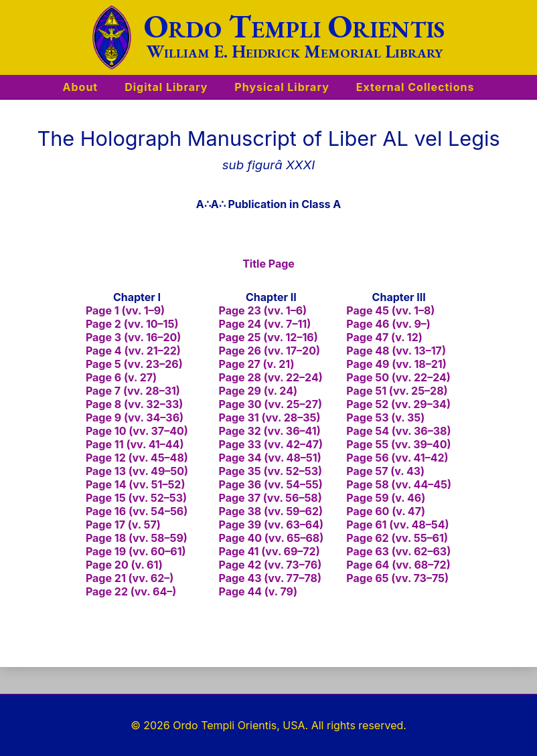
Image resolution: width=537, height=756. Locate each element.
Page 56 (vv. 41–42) (397, 458)
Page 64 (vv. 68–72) (398, 565)
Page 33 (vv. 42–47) (271, 444)
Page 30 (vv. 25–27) (271, 404)
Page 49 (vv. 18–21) (396, 364)
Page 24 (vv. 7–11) (265, 324)
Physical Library (282, 87)
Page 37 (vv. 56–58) (271, 498)
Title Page (268, 264)
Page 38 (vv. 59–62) (271, 511)
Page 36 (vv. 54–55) (271, 484)
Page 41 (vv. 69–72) (270, 551)
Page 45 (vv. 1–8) (390, 310)
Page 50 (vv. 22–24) (398, 377)
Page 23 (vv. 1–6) (263, 310)
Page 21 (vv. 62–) (130, 578)
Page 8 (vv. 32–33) (134, 404)
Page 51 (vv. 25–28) (397, 391)
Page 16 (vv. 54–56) (137, 511)
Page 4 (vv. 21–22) (133, 351)
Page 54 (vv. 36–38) (398, 431)
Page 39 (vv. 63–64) (272, 525)
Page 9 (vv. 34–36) (135, 417)
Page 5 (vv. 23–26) (134, 364)
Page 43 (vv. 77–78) (271, 578)
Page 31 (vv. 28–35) (270, 417)
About (81, 87)
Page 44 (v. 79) (258, 591)
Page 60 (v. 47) (386, 511)
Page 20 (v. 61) (124, 565)
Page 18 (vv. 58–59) (137, 538)
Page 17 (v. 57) (123, 525)
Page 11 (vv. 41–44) (135, 444)
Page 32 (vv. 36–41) (270, 431)
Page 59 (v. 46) (386, 498)
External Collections (415, 87)
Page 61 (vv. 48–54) (397, 525)
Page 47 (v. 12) (384, 337)
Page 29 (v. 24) (258, 391)
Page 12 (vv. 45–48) (137, 458)
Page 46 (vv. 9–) (388, 324)
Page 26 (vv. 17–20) (270, 351)
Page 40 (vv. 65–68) (272, 538)
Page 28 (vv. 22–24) (271, 377)
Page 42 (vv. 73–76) (271, 565)
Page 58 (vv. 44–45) (399, 484)
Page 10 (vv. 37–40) (137, 431)
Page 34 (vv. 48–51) (270, 458)
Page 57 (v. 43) (385, 471)
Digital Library (166, 87)
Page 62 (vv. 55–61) (397, 538)
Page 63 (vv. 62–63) (398, 551)
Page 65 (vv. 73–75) (397, 578)
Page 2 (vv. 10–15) (132, 324)
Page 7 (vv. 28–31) (133, 391)
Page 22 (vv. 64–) (131, 591)
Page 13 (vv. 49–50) (137, 471)
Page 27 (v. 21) (257, 364)
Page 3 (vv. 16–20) (133, 337)
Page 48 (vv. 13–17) (396, 351)
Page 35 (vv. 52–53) (271, 471)
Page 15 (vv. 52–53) (136, 498)
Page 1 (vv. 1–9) (125, 310)
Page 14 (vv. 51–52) (136, 484)
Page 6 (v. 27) (121, 377)
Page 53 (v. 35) (385, 417)
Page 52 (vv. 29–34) (398, 404)
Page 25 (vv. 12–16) (268, 337)
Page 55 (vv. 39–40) (398, 444)
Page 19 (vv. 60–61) (136, 551)
